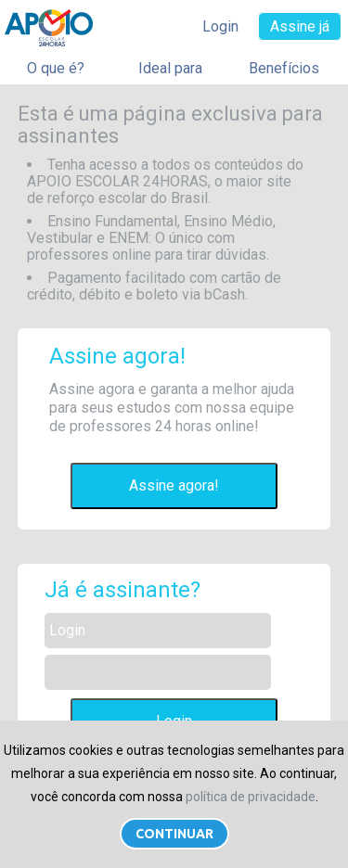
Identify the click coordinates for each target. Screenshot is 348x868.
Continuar (174, 834)
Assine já (300, 26)
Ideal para (170, 68)
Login (220, 26)
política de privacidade (251, 797)
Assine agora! (174, 485)
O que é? (56, 68)
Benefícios (284, 68)
